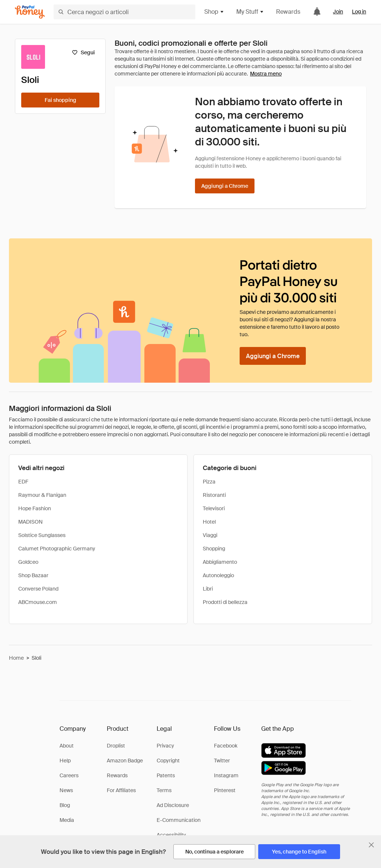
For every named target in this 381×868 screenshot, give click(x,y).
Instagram (226, 775)
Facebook (226, 746)
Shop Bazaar (33, 575)
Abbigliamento (220, 562)
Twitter (222, 761)
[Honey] (30, 12)
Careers (69, 775)
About (67, 746)
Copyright (168, 761)
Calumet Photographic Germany (57, 549)
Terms (164, 790)
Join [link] (338, 12)
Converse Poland (38, 589)
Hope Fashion (35, 508)
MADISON (31, 522)
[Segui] (83, 52)
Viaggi (210, 535)
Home (16, 658)
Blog (65, 805)
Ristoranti (214, 495)
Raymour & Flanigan (42, 495)
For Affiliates (121, 790)
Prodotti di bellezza (225, 602)
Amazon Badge (125, 761)
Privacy (165, 746)
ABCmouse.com (38, 602)
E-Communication (179, 820)
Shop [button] (214, 12)
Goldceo (28, 562)
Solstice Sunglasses (42, 535)
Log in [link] (359, 12)
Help (65, 761)
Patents (166, 775)
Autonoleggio (218, 575)
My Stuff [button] (250, 12)
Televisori (214, 508)
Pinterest (225, 790)
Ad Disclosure (173, 805)
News (66, 790)
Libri (208, 589)
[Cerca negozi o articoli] (124, 12)
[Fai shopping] (60, 100)
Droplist (116, 746)
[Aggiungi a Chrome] (225, 186)
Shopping (214, 549)
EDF (23, 482)
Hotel (209, 522)
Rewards (288, 12)
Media (67, 820)
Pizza (209, 482)
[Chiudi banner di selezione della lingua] (371, 845)
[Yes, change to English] (299, 852)
